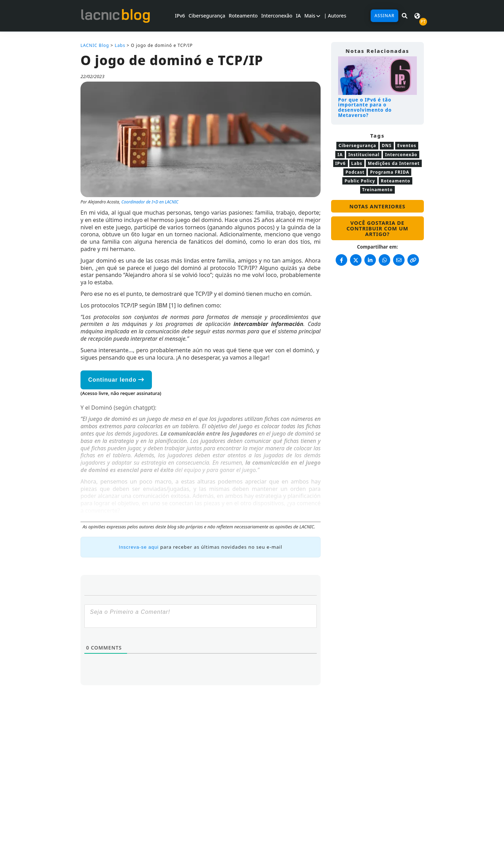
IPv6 (180, 16)
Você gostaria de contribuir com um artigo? (377, 228)
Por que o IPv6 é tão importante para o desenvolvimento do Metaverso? (365, 108)
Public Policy (360, 181)
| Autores (335, 16)
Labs (120, 45)
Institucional (364, 155)
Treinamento (378, 190)
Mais (312, 16)
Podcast (355, 172)
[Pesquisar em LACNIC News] (405, 16)
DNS (387, 145)
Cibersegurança (207, 16)
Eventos (407, 145)
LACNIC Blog (95, 45)
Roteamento (243, 16)
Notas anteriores (377, 206)
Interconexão (277, 16)
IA (298, 16)
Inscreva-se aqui (139, 547)
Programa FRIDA (390, 172)
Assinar (384, 16)
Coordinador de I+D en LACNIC (150, 202)
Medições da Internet (394, 163)
